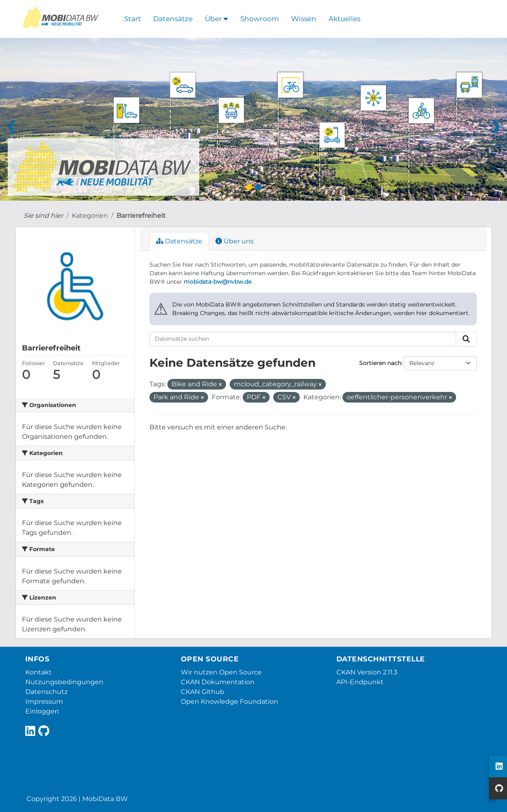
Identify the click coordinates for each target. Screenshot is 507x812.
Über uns (235, 241)
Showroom (260, 19)
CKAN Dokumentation (218, 682)
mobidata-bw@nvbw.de (217, 282)
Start (133, 19)
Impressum (44, 701)
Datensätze (173, 19)
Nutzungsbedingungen (64, 682)
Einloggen (42, 711)
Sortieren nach (380, 363)
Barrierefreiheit (141, 216)
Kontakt (38, 672)
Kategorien (90, 216)
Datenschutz (46, 692)
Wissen (304, 19)
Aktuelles (345, 19)
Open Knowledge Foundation (229, 701)
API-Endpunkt (360, 682)
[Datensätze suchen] (303, 339)
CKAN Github (203, 692)
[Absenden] (466, 339)
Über (216, 19)
